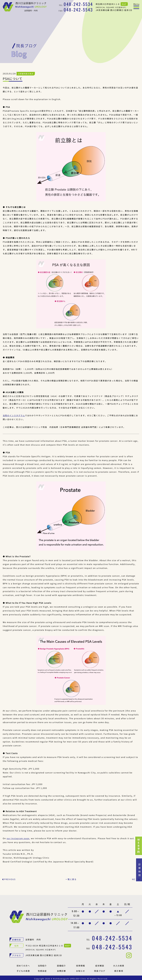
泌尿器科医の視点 (26, 72)
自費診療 (61, 969)
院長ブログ (100, 969)
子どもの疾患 (23, 969)
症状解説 (100, 964)
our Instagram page (18, 837)
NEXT (135, 878)
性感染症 (42, 969)
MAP (124, 4)
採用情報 (81, 964)
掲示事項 (119, 969)
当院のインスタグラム (14, 414)
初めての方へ (23, 964)
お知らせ (81, 969)
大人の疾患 (119, 964)
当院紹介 (42, 964)
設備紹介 (61, 964)
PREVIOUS (10, 878)
